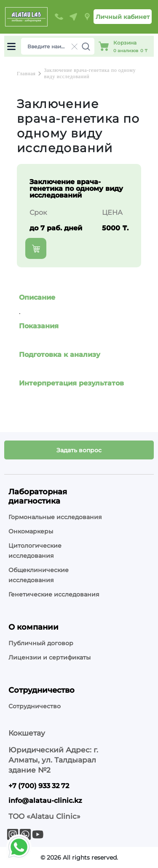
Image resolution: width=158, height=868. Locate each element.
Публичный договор (41, 643)
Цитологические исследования (35, 551)
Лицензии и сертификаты (50, 657)
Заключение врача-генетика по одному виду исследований (90, 73)
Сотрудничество (35, 706)
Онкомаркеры (31, 531)
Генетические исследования (54, 594)
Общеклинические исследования (39, 575)
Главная (26, 74)
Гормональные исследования (55, 517)
